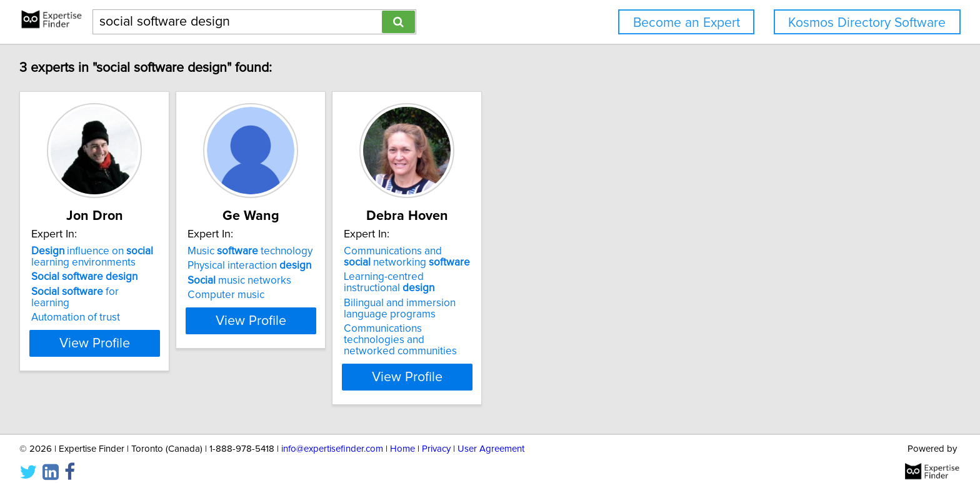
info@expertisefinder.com (332, 438)
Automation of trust (77, 306)
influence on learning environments (94, 257)
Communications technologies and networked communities (479, 334)
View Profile (112, 366)
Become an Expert (687, 23)
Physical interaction (282, 266)
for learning (97, 292)
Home (402, 438)
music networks (272, 281)
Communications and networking (472, 257)
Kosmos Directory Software (867, 23)
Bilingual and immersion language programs (464, 309)
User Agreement (491, 438)
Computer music (259, 295)
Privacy (436, 438)
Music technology (283, 251)
